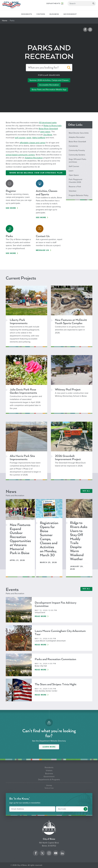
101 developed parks (48, 123)
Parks (9, 236)
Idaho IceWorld (39, 138)
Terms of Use (49, 788)
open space (45, 132)
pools (29, 138)
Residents (27, 14)
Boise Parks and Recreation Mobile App (49, 90)
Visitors (41, 14)
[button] (69, 68)
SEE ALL (86, 491)
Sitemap (49, 786)
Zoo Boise (48, 135)
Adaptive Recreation (34, 158)
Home (5, 21)
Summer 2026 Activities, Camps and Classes (49, 80)
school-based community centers (20, 155)
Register (11, 191)
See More (11, 208)
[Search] (82, 4)
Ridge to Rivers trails (53, 126)
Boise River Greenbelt (48, 129)
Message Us (42, 250)
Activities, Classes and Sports (47, 193)
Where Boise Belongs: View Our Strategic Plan (36, 173)
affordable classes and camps (33, 143)
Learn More (49, 747)
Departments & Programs (49, 780)
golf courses (20, 138)
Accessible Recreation (49, 85)
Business (54, 14)
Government (70, 14)
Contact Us (43, 236)
